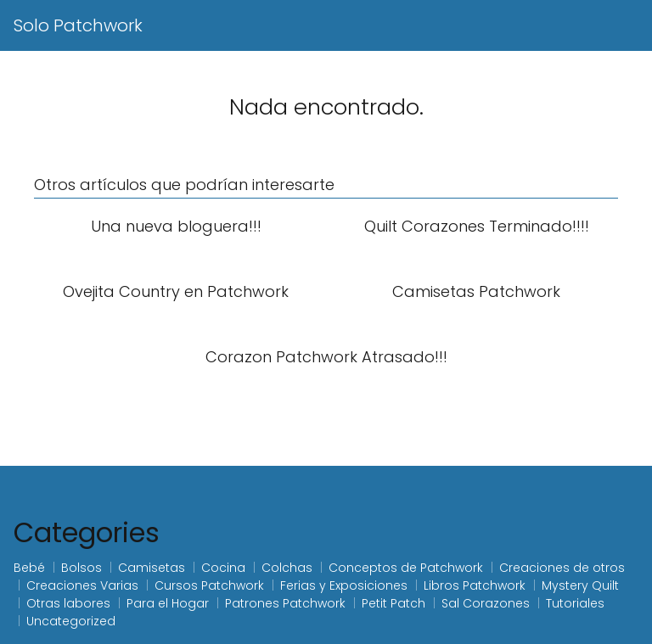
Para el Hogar (168, 603)
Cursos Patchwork (209, 585)
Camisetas (152, 568)
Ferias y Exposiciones (344, 585)
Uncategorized (71, 621)
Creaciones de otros (562, 568)
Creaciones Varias (82, 585)
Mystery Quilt (580, 585)
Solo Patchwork (78, 25)
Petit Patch (393, 603)
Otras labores (68, 603)
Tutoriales (575, 603)
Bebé (29, 568)
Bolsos (81, 568)
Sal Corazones (486, 603)
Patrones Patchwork (285, 603)
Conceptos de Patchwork (406, 568)
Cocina (223, 568)
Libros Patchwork (475, 585)
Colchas (287, 568)
